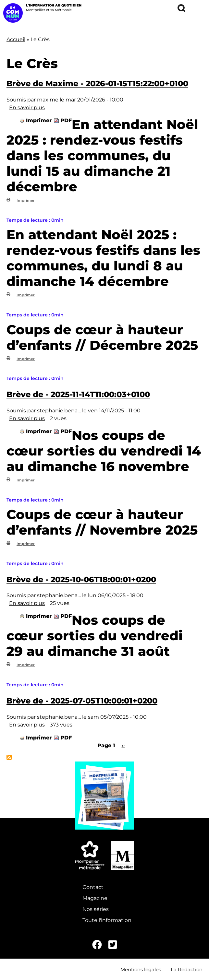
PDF (66, 120)
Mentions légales (141, 969)
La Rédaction (187, 969)
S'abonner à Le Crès (9, 757)
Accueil (16, 39)
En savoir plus (27, 107)
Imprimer (39, 120)
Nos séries (96, 909)
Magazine (95, 898)
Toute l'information (107, 920)
